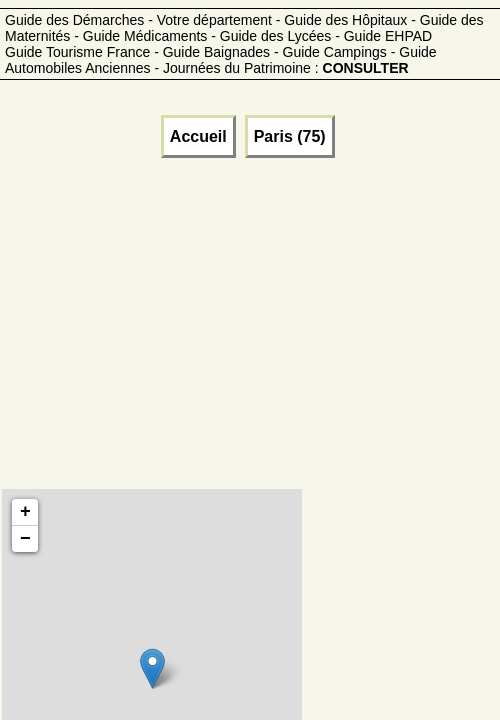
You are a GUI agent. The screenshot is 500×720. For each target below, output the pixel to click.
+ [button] (25, 512)
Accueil (198, 136)
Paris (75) (290, 136)
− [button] (25, 539)
